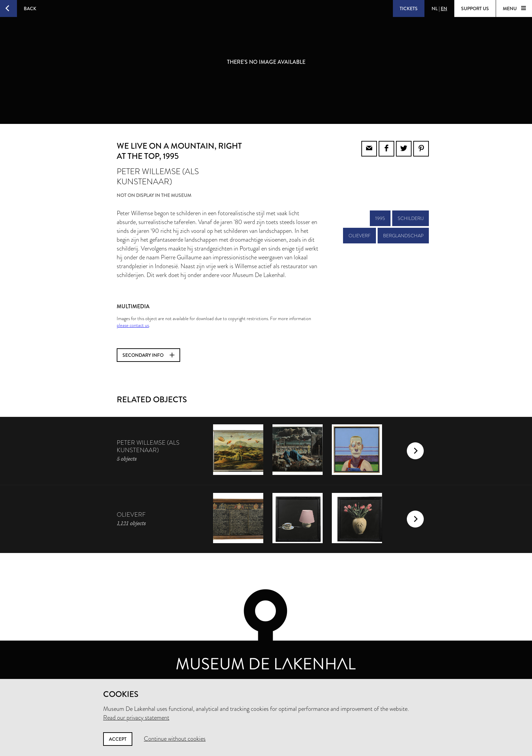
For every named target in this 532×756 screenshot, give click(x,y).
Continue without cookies (175, 739)
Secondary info (148, 355)
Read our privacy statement (136, 718)
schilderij (411, 218)
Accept (118, 739)
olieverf (359, 236)
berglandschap (403, 236)
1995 (380, 218)
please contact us (133, 325)
